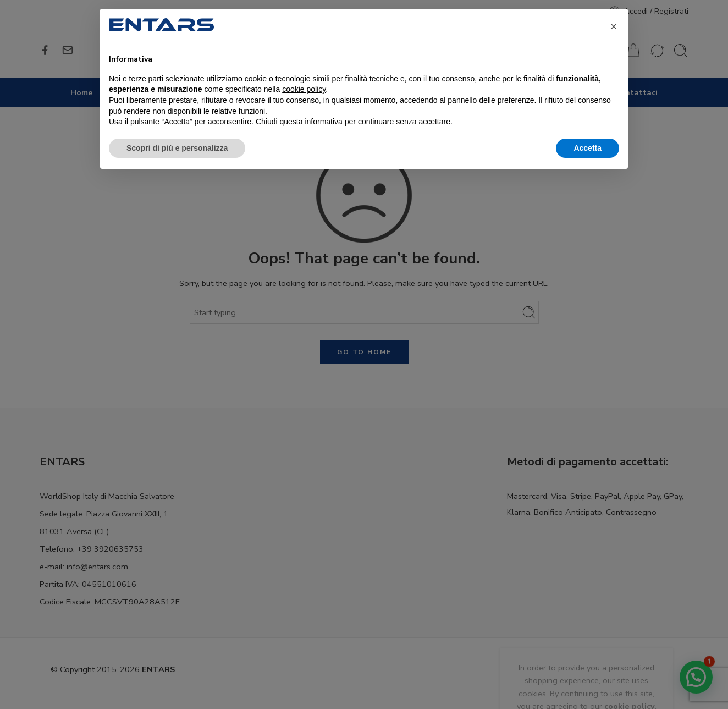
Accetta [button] (588, 148)
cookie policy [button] (304, 89)
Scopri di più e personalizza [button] (177, 148)
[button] (614, 26)
